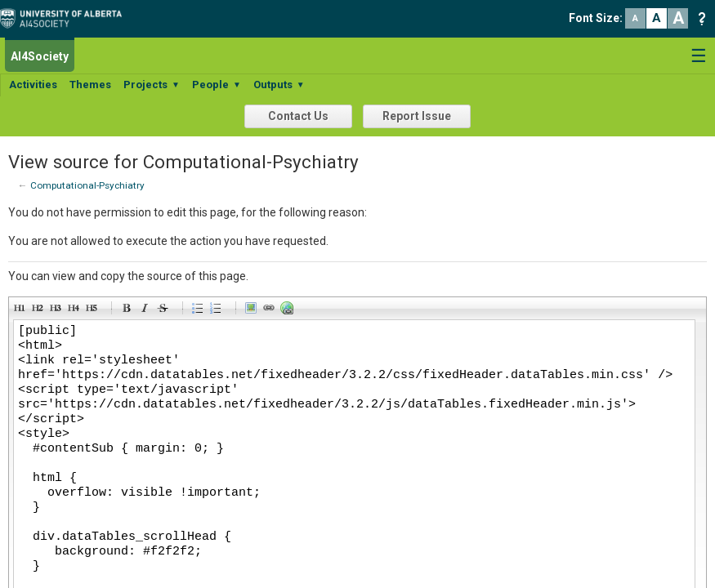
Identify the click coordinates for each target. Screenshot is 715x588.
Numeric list (218, 310)
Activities (33, 85)
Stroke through (165, 310)
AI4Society (40, 56)
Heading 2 (40, 310)
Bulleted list (200, 310)
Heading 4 (76, 310)
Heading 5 (94, 310)
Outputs (279, 85)
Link (271, 310)
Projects (152, 85)
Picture (253, 310)
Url (289, 310)
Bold (129, 310)
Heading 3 (58, 310)
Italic (147, 310)
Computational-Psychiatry (87, 185)
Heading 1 (22, 310)
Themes (90, 85)
